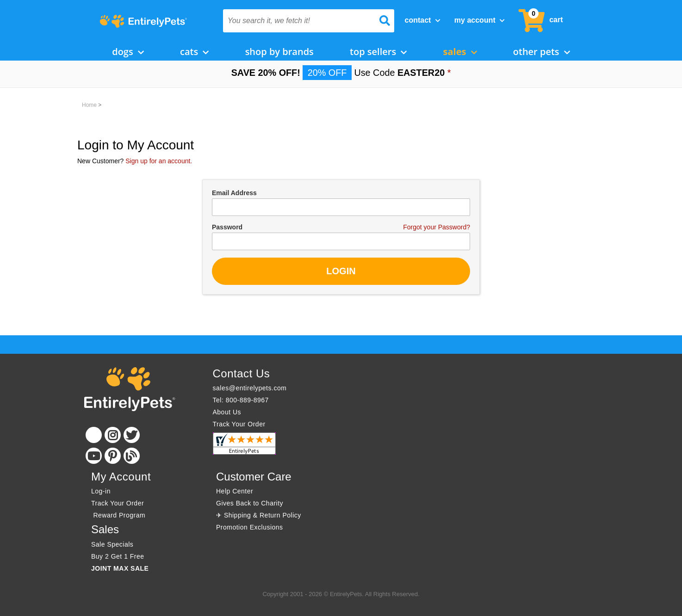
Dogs (128, 52)
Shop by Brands (279, 52)
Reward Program (119, 515)
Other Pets (542, 52)
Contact (423, 20)
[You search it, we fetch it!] (296, 21)
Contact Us (242, 373)
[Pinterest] (113, 456)
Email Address (234, 193)
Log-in (101, 491)
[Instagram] (113, 435)
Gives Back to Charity (250, 503)
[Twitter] (132, 435)
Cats (194, 52)
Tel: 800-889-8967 (241, 400)
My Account (480, 20)
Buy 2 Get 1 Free (118, 556)
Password (227, 227)
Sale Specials (112, 544)
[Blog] (132, 456)
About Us (227, 412)
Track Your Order (239, 424)
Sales (460, 52)
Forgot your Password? (437, 227)
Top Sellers (378, 52)
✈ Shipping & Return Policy (259, 515)
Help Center (235, 491)
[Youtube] (94, 456)
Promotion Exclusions (250, 527)
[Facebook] (94, 435)
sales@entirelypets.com (250, 388)
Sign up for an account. (159, 161)
